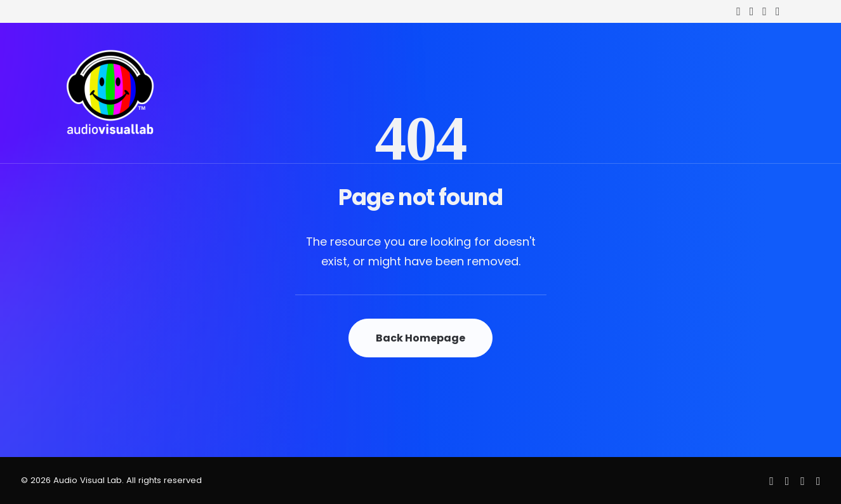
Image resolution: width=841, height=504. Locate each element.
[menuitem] (738, 11)
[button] (738, 11)
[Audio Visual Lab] (110, 93)
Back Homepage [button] (420, 338)
